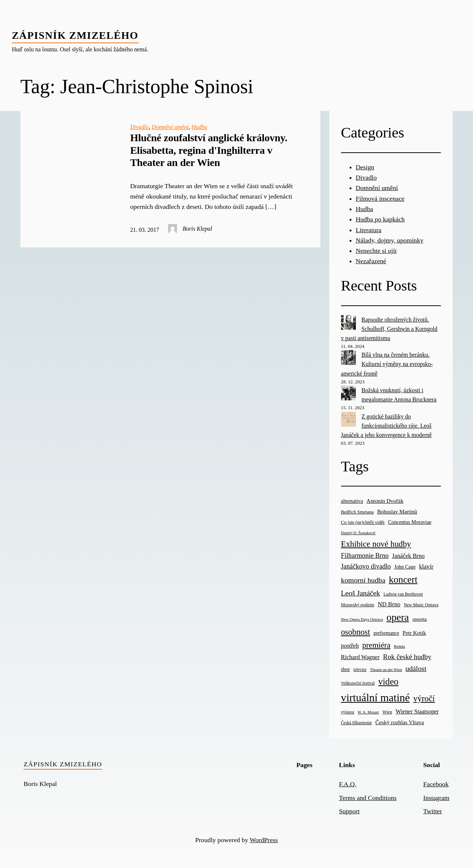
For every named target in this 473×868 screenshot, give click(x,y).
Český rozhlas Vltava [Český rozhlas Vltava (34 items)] (400, 722)
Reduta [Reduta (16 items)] (399, 646)
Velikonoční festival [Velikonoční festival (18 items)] (358, 683)
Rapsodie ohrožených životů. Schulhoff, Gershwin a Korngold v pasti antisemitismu (389, 329)
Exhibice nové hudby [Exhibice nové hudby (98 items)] (376, 544)
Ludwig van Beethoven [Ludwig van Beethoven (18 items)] (403, 594)
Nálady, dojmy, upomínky (390, 240)
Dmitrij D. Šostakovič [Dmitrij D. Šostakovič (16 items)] (358, 533)
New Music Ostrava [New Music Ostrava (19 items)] (421, 605)
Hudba (199, 127)
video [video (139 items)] (388, 681)
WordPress (264, 840)
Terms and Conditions (368, 798)
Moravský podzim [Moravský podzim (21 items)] (358, 605)
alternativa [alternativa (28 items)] (352, 501)
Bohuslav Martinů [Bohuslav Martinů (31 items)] (397, 512)
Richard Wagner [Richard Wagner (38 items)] (360, 657)
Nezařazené (371, 261)
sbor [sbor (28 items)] (346, 669)
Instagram (436, 798)
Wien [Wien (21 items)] (387, 712)
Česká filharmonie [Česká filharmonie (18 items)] (357, 723)
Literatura (369, 230)
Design (365, 167)
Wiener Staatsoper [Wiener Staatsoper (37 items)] (417, 711)
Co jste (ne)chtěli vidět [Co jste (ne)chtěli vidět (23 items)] (363, 522)
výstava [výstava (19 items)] (348, 712)
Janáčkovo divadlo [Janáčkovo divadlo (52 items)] (366, 566)
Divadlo (139, 127)
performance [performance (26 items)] (386, 633)
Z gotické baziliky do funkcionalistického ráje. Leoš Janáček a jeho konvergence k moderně (387, 426)
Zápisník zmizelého (75, 35)
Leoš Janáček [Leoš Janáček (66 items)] (361, 593)
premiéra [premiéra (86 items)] (376, 645)
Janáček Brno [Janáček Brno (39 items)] (408, 556)
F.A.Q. (348, 784)
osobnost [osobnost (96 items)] (356, 632)
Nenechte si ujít (376, 251)
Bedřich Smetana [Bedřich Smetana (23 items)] (358, 512)
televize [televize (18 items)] (360, 669)
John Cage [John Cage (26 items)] (405, 567)
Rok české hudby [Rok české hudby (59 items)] (407, 657)
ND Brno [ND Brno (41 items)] (389, 604)
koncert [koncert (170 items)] (403, 579)
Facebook (436, 784)
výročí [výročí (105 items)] (424, 699)
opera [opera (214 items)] (398, 617)
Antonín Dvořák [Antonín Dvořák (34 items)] (385, 501)
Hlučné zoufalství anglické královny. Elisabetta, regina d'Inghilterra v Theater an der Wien (209, 150)
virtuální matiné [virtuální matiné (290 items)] (376, 698)
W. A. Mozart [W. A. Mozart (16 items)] (368, 712)
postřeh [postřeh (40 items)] (350, 646)
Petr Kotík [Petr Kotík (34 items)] (414, 633)
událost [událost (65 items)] (416, 669)
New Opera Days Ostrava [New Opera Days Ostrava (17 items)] (362, 619)
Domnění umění (170, 127)
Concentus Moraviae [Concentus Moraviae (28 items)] (410, 522)
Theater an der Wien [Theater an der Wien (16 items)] (386, 670)
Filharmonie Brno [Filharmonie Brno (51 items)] (365, 556)
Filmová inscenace (380, 199)
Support (349, 811)
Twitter (433, 811)
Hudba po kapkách (380, 219)
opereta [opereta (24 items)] (420, 619)
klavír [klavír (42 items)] (426, 567)
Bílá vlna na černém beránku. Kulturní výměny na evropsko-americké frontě (387, 364)
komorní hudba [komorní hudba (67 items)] (363, 580)
